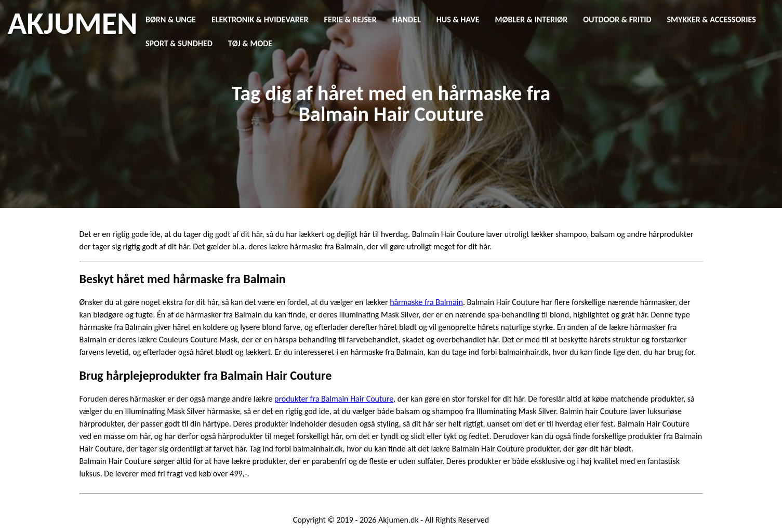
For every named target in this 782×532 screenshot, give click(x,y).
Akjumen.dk (399, 520)
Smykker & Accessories (712, 19)
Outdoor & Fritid (617, 19)
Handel (407, 19)
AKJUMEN (72, 23)
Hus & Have (458, 19)
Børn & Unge (171, 19)
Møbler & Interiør (532, 19)
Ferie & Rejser (350, 19)
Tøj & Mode (250, 43)
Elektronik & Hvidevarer (260, 19)
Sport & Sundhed (179, 43)
